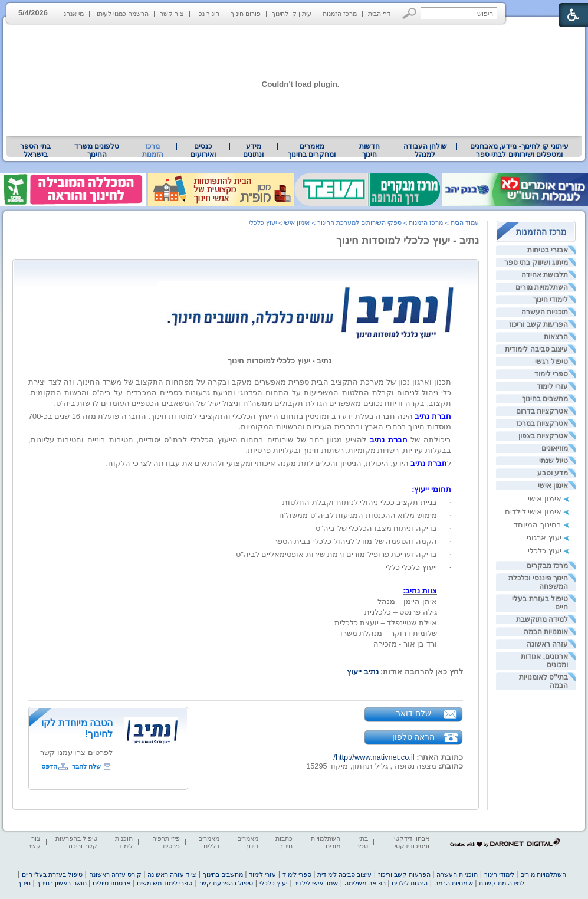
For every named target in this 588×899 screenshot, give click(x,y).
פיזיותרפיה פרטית (166, 842)
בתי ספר (362, 842)
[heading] (450, 476)
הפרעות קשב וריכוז (538, 324)
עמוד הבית (465, 222)
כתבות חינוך (284, 842)
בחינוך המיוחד (538, 525)
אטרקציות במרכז (542, 424)
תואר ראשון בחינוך (61, 883)
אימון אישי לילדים (533, 512)
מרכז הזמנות (340, 14)
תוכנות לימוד (124, 842)
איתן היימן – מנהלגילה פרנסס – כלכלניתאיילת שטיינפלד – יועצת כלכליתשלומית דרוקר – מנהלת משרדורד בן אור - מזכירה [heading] (353, 623)
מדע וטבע (553, 473)
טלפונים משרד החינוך (97, 150)
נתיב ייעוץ (363, 672)
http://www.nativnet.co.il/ (374, 757)
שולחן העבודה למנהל (425, 150)
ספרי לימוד (551, 374)
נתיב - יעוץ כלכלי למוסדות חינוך (408, 241)
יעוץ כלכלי (545, 551)
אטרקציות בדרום (542, 411)
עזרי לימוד (552, 386)
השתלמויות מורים (542, 287)
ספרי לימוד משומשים (165, 883)
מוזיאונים (555, 448)
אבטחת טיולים (111, 883)
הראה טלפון (414, 737)
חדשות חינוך (369, 150)
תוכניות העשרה (545, 312)
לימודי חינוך (551, 300)
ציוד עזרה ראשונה (172, 874)
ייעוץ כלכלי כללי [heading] (411, 567)
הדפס (49, 766)
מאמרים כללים (209, 842)
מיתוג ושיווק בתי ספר (536, 263)
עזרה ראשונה (547, 644)
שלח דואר (413, 713)
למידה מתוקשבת (542, 619)
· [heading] (450, 503)
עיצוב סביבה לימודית (536, 349)
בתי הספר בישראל (35, 150)
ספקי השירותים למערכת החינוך (359, 222)
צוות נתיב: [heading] (420, 591)
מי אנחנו (73, 14)
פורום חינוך (246, 14)
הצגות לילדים (410, 883)
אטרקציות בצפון (543, 436)
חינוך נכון (207, 14)
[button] (410, 13)
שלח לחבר (86, 766)
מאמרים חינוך (248, 842)
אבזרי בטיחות (548, 250)
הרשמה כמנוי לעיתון (122, 14)
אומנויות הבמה (546, 632)
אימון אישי (553, 485)
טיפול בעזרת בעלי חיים (52, 874)
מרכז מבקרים (547, 566)
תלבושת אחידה (545, 275)
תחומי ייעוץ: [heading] (431, 489)
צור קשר (172, 14)
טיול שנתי (553, 461)
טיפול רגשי (551, 362)
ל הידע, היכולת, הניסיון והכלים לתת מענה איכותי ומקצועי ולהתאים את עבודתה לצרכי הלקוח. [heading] (279, 463)
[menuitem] (519, 150)
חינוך (24, 883)
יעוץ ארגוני (544, 538)
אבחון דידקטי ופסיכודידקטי (412, 842)
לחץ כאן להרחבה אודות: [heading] (405, 672)
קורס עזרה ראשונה (115, 874)
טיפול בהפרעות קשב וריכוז (76, 842)
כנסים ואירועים (203, 150)
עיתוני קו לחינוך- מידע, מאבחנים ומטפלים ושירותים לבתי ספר (520, 150)
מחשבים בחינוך (545, 399)
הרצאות (556, 337)
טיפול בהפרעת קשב (226, 883)
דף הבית (379, 14)
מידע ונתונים (253, 150)
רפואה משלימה (365, 883)
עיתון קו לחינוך (292, 14)
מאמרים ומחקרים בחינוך (312, 150)
